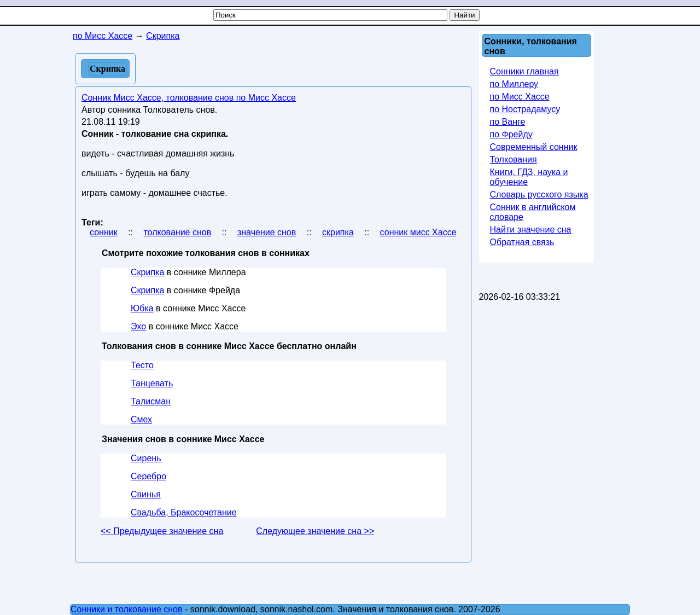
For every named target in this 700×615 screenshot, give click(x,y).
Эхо (138, 326)
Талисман (151, 401)
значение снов (267, 232)
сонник (104, 232)
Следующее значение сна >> (315, 531)
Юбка (142, 308)
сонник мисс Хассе (418, 232)
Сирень (146, 458)
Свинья (146, 494)
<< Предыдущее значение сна (162, 531)
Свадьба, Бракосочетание (184, 512)
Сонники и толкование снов (127, 609)
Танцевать (152, 383)
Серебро (148, 476)
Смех (141, 419)
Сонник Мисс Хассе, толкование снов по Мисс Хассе (189, 98)
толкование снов (177, 232)
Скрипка (147, 272)
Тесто (142, 365)
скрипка (338, 232)
